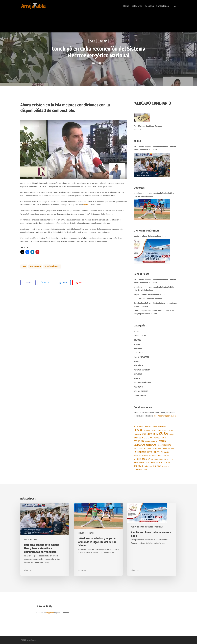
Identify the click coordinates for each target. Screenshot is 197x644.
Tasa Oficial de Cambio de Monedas (148, 126)
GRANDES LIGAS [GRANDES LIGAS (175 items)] (159, 448)
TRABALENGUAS (140, 395)
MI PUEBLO (138, 374)
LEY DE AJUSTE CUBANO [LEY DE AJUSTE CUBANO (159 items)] (158, 452)
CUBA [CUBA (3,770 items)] (163, 434)
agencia (86, 205)
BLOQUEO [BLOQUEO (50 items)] (147, 430)
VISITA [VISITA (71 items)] (146, 470)
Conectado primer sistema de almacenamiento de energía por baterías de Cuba (154, 312)
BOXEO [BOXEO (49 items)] (154, 430)
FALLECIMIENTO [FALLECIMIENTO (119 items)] (164, 445)
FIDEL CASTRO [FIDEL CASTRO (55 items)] (138, 449)
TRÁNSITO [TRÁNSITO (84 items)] (148, 466)
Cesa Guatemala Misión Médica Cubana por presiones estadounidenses (155, 305)
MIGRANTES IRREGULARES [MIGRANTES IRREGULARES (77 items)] (159, 456)
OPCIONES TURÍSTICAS (142, 383)
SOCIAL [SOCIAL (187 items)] (167, 463)
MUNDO (137, 378)
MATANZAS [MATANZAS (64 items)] (137, 456)
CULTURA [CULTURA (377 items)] (147, 438)
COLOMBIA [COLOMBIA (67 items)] (137, 434)
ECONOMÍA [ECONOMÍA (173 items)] (139, 441)
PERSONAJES (139, 387)
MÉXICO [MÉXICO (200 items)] (137, 459)
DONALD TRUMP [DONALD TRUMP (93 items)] (160, 438)
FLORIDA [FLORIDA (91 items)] (147, 449)
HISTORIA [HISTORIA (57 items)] (171, 449)
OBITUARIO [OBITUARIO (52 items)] (155, 459)
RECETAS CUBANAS (141, 391)
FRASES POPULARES (141, 357)
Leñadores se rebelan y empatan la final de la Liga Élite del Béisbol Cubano (154, 195)
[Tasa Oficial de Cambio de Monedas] (155, 119)
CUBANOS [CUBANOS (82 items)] (137, 438)
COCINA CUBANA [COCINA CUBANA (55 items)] (168, 430)
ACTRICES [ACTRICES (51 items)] (148, 427)
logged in (50, 613)
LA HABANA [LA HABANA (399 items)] (140, 452)
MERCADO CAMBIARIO (142, 370)
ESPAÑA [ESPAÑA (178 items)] (162, 441)
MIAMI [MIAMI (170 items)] (145, 456)
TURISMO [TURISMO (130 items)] (157, 466)
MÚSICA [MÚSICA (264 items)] (146, 459)
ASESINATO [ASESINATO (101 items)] (163, 427)
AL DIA (136, 332)
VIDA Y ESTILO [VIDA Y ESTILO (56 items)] (138, 470)
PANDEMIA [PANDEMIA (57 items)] (163, 459)
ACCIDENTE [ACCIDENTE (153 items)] (139, 427)
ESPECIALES (138, 353)
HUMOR (137, 361)
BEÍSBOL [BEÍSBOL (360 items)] (138, 430)
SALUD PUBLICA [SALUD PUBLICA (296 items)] (154, 463)
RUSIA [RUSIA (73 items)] (136, 463)
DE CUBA (137, 344)
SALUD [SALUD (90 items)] (142, 463)
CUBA (24, 266)
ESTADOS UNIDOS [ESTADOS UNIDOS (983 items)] (145, 445)
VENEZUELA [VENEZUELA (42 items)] (166, 466)
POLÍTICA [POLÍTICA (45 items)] (170, 459)
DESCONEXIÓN (35, 266)
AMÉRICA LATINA (140, 336)
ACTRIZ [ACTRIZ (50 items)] (155, 427)
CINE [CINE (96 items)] (159, 430)
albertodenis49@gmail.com (165, 416)
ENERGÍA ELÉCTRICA (52, 266)
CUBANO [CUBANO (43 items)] (172, 434)
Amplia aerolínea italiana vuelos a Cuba (150, 236)
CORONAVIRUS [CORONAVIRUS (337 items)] (150, 434)
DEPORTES (138, 349)
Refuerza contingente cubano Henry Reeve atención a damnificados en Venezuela (155, 148)
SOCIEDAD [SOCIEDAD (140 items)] (138, 466)
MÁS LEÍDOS (138, 366)
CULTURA (137, 340)
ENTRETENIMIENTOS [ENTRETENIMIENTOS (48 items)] (151, 441)
